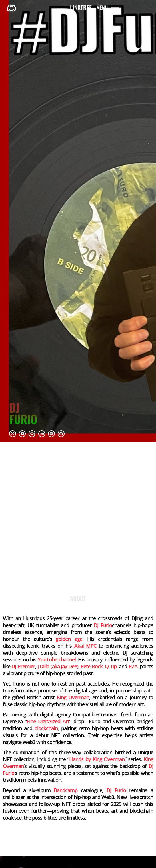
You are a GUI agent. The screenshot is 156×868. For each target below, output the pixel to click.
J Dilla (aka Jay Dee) (58, 666)
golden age (69, 639)
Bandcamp (66, 790)
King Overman (73, 697)
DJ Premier (23, 666)
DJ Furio (103, 625)
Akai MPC (85, 646)
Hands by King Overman (97, 759)
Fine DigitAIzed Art (48, 721)
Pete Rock (91, 666)
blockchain (46, 728)
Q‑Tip (111, 666)
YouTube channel (57, 659)
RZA (133, 666)
